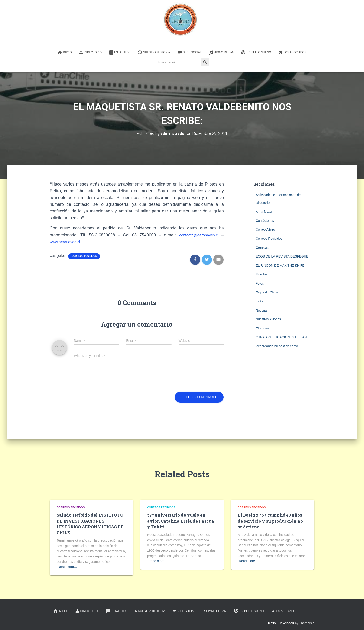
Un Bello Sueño (256, 53)
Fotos (260, 283)
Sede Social (189, 53)
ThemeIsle (307, 623)
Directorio (90, 53)
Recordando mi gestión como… (279, 346)
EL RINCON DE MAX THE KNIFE (280, 265)
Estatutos (120, 53)
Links (260, 301)
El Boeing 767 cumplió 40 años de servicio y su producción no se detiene (270, 521)
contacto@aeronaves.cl (197, 235)
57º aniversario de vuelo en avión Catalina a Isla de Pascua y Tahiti (181, 521)
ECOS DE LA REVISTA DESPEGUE (282, 256)
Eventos (262, 274)
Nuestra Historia (154, 53)
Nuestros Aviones (268, 319)
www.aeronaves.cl (67, 242)
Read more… (67, 567)
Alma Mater (264, 212)
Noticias (262, 310)
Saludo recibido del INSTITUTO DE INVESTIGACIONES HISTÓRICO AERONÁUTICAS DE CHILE (90, 524)
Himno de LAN (221, 53)
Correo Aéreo (265, 229)
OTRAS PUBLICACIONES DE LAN (281, 337)
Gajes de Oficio (267, 292)
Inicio (65, 53)
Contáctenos (265, 221)
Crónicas (262, 247)
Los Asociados (292, 53)
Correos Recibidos (84, 256)
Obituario (262, 328)
